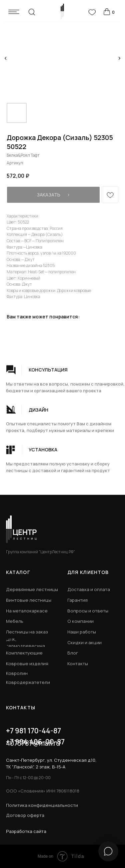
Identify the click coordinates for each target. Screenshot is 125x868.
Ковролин (17, 673)
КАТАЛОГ (18, 572)
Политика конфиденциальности (42, 805)
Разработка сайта (26, 831)
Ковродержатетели (28, 682)
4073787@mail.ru (33, 743)
